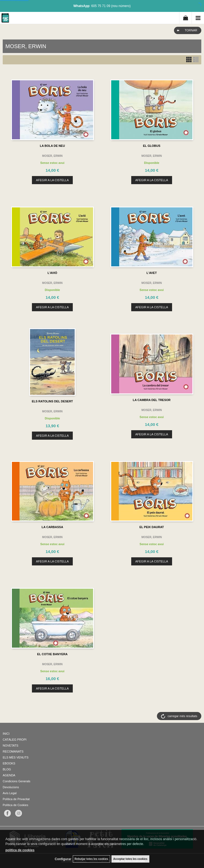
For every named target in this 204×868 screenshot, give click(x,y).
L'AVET (152, 273)
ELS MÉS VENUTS (16, 757)
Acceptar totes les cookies (130, 859)
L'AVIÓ (52, 273)
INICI (6, 734)
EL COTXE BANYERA (52, 654)
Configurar (63, 859)
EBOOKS (9, 763)
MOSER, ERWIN (52, 156)
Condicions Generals (17, 781)
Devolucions (11, 787)
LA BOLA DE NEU (52, 146)
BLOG (7, 769)
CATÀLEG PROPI (15, 740)
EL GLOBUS (152, 146)
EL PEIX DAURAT (152, 527)
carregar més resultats (182, 716)
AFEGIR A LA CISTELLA (52, 180)
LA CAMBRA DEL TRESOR (152, 400)
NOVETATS (11, 746)
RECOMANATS (13, 751)
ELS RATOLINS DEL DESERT (52, 401)
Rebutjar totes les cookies (91, 859)
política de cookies (20, 850)
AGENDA (9, 775)
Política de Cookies (15, 805)
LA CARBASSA (52, 527)
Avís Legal (10, 793)
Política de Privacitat (16, 799)
